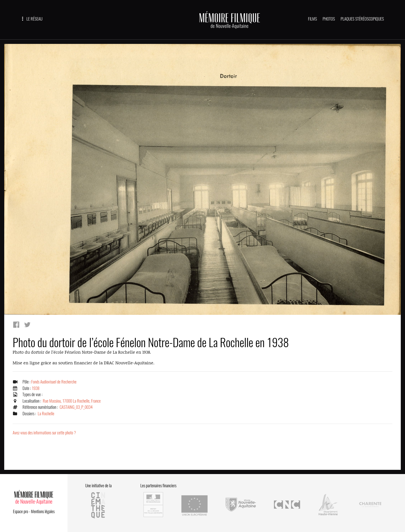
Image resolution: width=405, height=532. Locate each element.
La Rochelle (46, 414)
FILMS (312, 19)
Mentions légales (43, 511)
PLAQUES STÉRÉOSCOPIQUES (362, 19)
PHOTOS (329, 19)
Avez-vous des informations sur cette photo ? (44, 433)
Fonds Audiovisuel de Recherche (54, 382)
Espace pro (21, 511)
